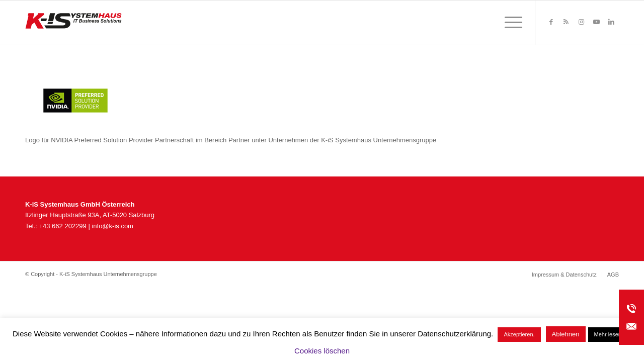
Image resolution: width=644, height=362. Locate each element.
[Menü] (510, 23)
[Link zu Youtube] (596, 22)
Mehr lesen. (609, 334)
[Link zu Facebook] (551, 22)
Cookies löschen (322, 351)
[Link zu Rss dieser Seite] (566, 22)
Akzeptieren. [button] (519, 334)
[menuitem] (510, 23)
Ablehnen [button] (566, 334)
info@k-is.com (112, 226)
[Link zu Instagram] (581, 22)
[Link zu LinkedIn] (611, 22)
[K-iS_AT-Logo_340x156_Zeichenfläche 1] (73, 23)
